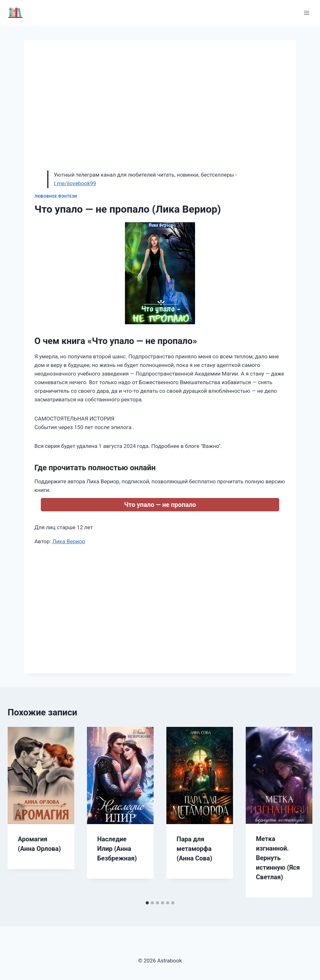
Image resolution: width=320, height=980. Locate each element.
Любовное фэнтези (56, 196)
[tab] (147, 903)
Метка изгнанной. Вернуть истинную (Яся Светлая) (278, 858)
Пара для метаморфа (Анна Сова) (194, 849)
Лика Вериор (69, 541)
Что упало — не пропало (160, 505)
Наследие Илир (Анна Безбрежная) (117, 849)
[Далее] (301, 812)
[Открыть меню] (306, 13)
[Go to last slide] (19, 812)
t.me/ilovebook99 (75, 183)
